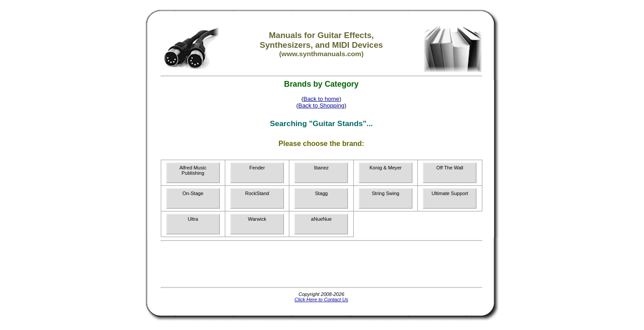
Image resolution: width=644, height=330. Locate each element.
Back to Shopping (321, 106)
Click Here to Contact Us (322, 299)
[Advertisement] (322, 264)
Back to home (322, 99)
